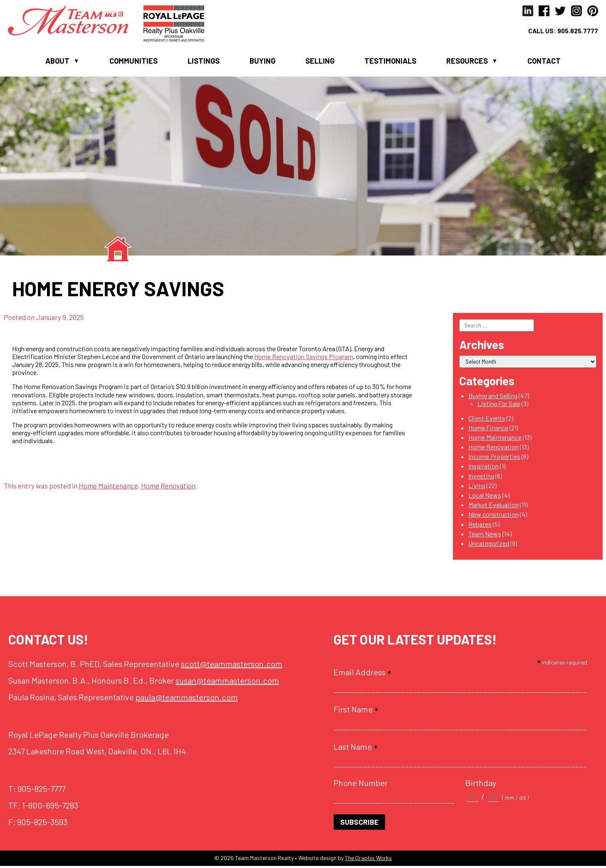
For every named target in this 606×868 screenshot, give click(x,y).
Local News (485, 497)
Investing (481, 477)
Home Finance (488, 429)
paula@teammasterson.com (187, 699)
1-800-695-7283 (50, 807)
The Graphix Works (368, 860)
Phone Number (361, 784)
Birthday (481, 784)
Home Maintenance (108, 487)
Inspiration (484, 467)
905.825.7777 (577, 31)
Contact (544, 62)
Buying (262, 62)
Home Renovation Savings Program (304, 358)
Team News (485, 535)
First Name (356, 711)
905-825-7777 (41, 790)
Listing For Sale (499, 405)
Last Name (355, 748)
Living (477, 487)
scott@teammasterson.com (232, 665)
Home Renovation (168, 487)
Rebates (480, 526)
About (57, 62)
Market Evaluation (493, 506)
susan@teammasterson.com (227, 682)
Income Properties (494, 458)
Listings (204, 62)
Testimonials (390, 62)
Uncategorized (489, 545)
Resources (467, 62)
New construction (493, 516)
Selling (320, 62)
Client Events (487, 420)
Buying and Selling (493, 397)
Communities (134, 62)
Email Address (362, 674)
